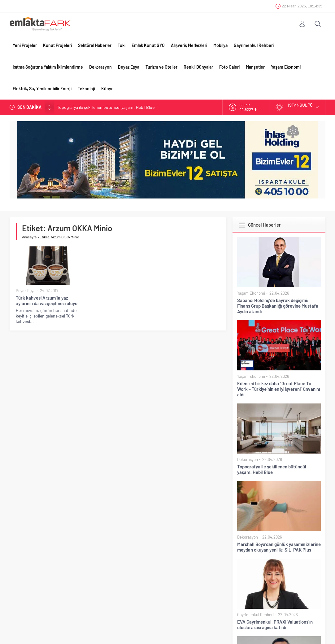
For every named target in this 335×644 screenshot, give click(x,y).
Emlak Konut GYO (148, 45)
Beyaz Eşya (129, 67)
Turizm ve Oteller (161, 67)
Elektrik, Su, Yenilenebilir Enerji (42, 89)
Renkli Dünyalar (198, 67)
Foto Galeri (229, 67)
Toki (122, 45)
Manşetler (255, 67)
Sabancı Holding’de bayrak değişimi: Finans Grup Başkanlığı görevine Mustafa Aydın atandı (278, 306)
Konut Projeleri (57, 45)
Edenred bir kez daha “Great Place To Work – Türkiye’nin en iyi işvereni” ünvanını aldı (278, 389)
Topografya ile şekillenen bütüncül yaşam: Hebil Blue (106, 107)
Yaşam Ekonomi (286, 67)
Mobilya (220, 45)
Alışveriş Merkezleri (189, 45)
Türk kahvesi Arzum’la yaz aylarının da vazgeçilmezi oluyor (48, 301)
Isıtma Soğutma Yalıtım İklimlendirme (48, 67)
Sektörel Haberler (95, 45)
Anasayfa (29, 237)
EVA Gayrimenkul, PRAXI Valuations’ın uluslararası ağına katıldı (275, 625)
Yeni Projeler (25, 45)
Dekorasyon (100, 67)
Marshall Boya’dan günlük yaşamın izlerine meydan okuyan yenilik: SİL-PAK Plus (279, 547)
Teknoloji (86, 89)
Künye (107, 89)
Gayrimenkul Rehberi (254, 45)
